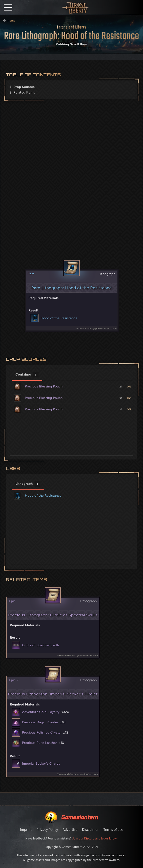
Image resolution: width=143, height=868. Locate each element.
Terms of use (113, 830)
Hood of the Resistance (59, 318)
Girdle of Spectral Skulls (41, 645)
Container (27, 375)
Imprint (26, 830)
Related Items (24, 92)
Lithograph (28, 484)
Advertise (70, 830)
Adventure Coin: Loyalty (41, 712)
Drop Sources (24, 87)
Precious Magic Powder (40, 722)
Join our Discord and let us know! (95, 839)
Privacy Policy (47, 830)
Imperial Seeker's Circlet (41, 764)
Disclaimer (90, 830)
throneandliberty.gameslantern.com (96, 328)
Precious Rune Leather (40, 743)
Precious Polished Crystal (42, 732)
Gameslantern (79, 817)
